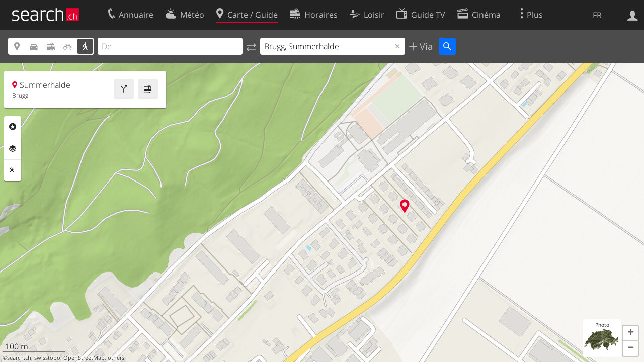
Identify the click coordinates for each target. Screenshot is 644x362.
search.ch (19, 358)
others (116, 358)
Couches (13, 149)
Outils (13, 170)
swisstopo (47, 358)
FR (597, 15)
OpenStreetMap (84, 358)
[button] (630, 333)
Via (425, 46)
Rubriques (13, 127)
